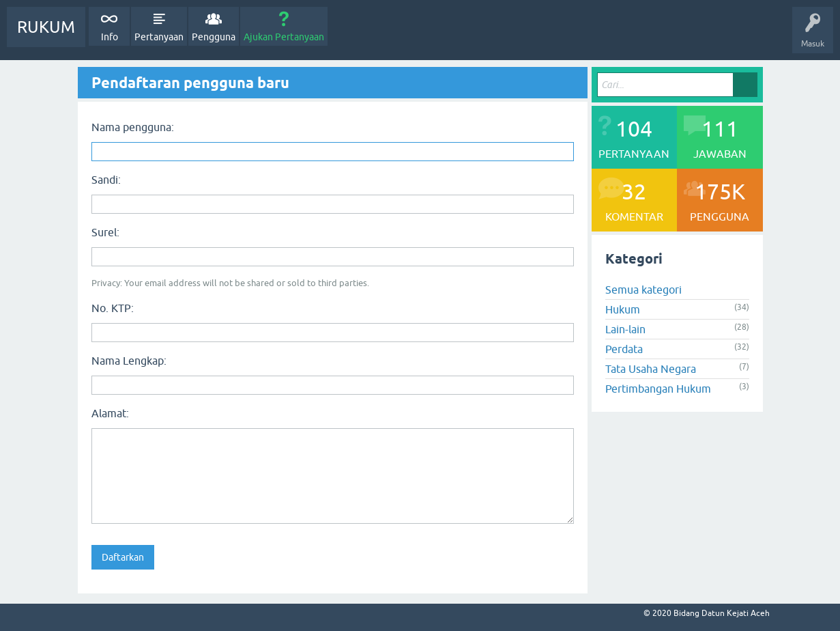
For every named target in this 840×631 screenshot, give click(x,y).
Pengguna (214, 37)
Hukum (623, 309)
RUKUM (46, 27)
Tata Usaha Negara (651, 369)
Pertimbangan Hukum (658, 389)
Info (110, 37)
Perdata (624, 349)
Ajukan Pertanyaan (284, 37)
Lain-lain (625, 329)
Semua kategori (643, 290)
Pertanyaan (159, 37)
